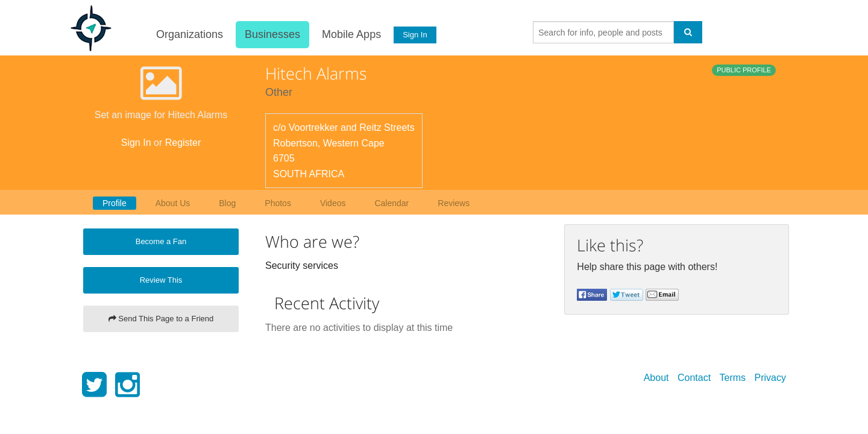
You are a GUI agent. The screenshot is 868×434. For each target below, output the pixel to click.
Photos (278, 203)
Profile (115, 203)
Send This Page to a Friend (161, 319)
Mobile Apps (350, 34)
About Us (173, 203)
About (656, 378)
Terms (733, 378)
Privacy (770, 378)
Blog (227, 203)
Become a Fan (161, 241)
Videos (333, 203)
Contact (694, 378)
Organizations (188, 34)
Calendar (392, 203)
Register (183, 143)
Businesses (271, 34)
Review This (161, 280)
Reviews (454, 203)
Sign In (414, 35)
